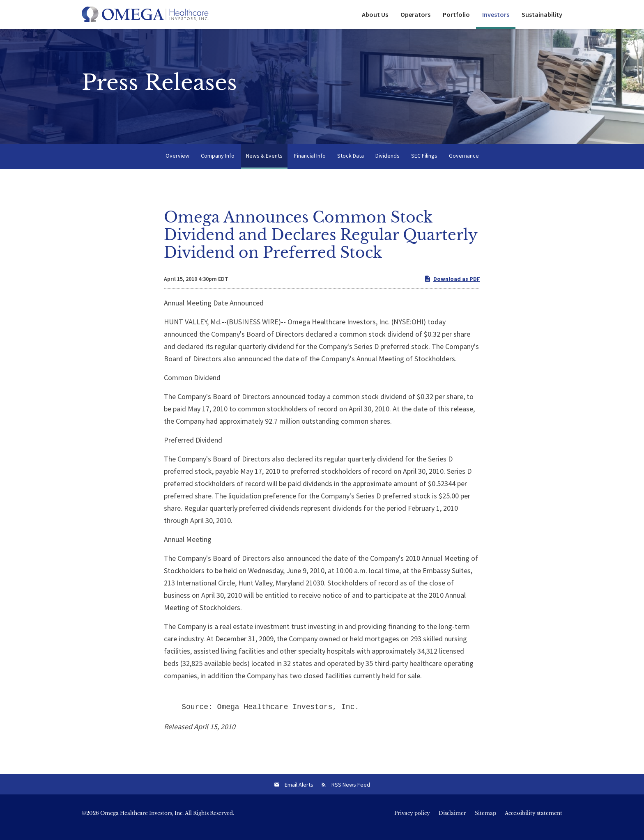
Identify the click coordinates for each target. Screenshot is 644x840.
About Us (375, 14)
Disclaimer (452, 821)
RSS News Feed (351, 792)
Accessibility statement (534, 821)
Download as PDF (452, 287)
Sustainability (542, 14)
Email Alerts (299, 792)
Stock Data (351, 163)
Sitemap (485, 821)
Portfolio (456, 14)
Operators (415, 14)
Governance (464, 163)
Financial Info (310, 163)
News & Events (264, 163)
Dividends (388, 163)
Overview (177, 163)
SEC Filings (424, 163)
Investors (496, 14)
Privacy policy (412, 821)
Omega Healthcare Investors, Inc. (142, 821)
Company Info (218, 163)
